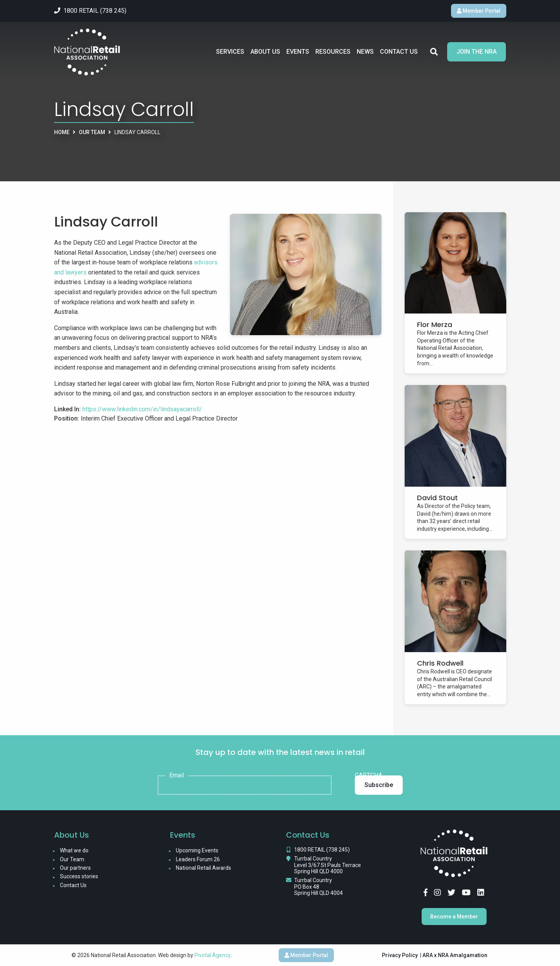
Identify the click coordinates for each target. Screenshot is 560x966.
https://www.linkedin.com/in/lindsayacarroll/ (142, 409)
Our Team (92, 132)
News (365, 52)
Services (230, 52)
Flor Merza (435, 325)
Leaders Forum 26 (198, 859)
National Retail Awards (203, 868)
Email (177, 775)
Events (298, 52)
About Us (265, 52)
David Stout (437, 498)
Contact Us (399, 52)
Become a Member (454, 917)
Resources (333, 52)
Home (62, 132)
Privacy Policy (400, 955)
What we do (74, 850)
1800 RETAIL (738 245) (322, 850)
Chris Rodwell (440, 663)
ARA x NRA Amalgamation (455, 955)
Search (434, 52)
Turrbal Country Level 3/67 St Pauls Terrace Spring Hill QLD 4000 (328, 865)
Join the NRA (477, 52)
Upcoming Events (197, 850)
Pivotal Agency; (213, 955)
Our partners (75, 868)
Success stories (79, 876)
